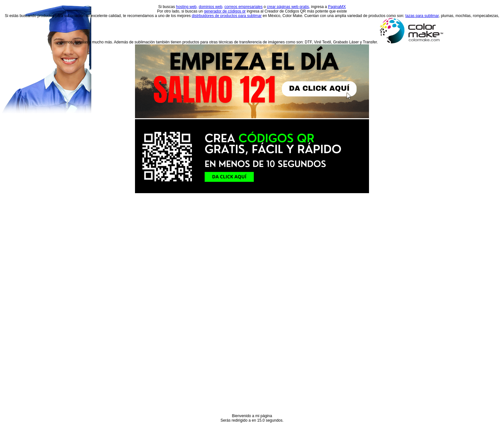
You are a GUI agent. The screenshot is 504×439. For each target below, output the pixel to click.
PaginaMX (337, 7)
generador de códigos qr (225, 11)
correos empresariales (243, 7)
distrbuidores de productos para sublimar (227, 16)
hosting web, (187, 7)
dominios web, (211, 7)
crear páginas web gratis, (288, 7)
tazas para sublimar (422, 16)
